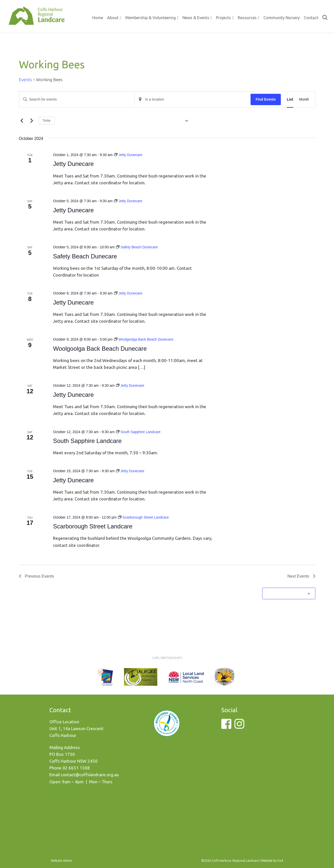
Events (25, 80)
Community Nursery (282, 18)
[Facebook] (226, 727)
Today (47, 121)
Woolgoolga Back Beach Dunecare (100, 349)
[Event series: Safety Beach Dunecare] (137, 247)
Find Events (266, 99)
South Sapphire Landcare (87, 441)
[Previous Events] (22, 121)
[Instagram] (239, 727)
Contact (311, 18)
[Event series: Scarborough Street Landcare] (143, 517)
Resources (247, 18)
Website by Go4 (272, 861)
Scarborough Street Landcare (93, 526)
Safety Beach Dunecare (85, 256)
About (113, 18)
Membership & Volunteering (150, 18)
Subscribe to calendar (286, 593)
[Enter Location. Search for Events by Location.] (193, 99)
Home (98, 18)
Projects (223, 18)
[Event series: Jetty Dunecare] (128, 155)
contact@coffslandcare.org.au (90, 775)
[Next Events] (32, 121)
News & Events (196, 18)
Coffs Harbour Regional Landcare (37, 21)
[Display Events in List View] (290, 99)
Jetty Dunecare (73, 164)
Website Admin (62, 861)
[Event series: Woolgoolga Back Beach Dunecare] (144, 339)
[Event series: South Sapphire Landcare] (138, 432)
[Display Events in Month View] (304, 99)
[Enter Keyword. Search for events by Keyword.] (77, 99)
